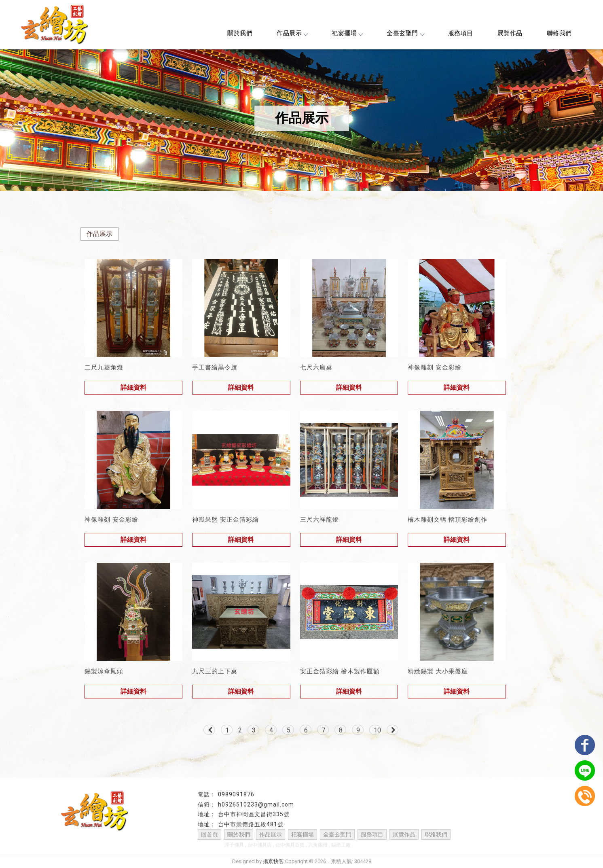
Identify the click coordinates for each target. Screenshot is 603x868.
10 (377, 730)
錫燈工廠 (341, 845)
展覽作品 (510, 33)
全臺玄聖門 (405, 33)
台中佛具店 (260, 845)
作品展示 (292, 33)
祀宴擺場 (347, 33)
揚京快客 (273, 861)
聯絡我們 (559, 33)
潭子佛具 (234, 845)
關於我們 (240, 33)
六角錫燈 (318, 845)
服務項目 (461, 33)
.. (328, 861)
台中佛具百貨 (290, 845)
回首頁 (209, 834)
